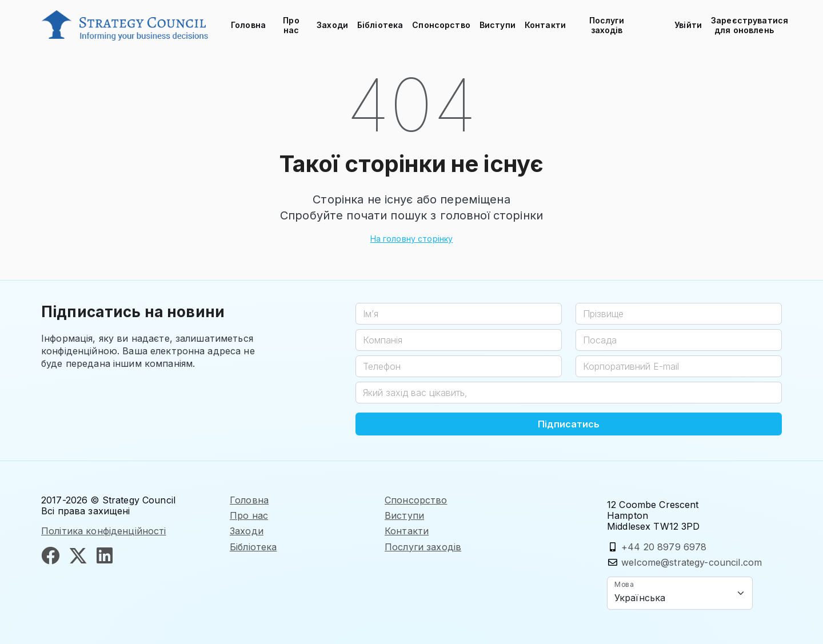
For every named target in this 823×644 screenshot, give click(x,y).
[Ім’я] (459, 314)
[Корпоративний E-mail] (679, 366)
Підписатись (569, 424)
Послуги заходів (607, 25)
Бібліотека (380, 25)
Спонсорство (441, 25)
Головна (248, 25)
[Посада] (679, 340)
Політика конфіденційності (104, 531)
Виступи (498, 25)
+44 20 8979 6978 (664, 547)
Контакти (545, 25)
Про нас (291, 25)
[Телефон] (459, 366)
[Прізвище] (679, 314)
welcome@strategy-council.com (692, 562)
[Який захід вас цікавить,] (569, 393)
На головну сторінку (412, 239)
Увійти (688, 25)
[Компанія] (459, 340)
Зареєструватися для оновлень (746, 25)
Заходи (332, 25)
